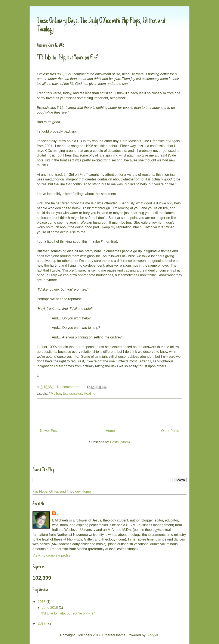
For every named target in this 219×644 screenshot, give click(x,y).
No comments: (69, 387)
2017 (42, 623)
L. (58, 514)
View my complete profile (52, 555)
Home (110, 431)
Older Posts (170, 431)
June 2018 (50, 608)
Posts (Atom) (120, 442)
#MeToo (55, 394)
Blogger (152, 635)
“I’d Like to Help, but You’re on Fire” (67, 58)
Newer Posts (50, 431)
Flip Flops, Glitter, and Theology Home (62, 491)
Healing (90, 394)
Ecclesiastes (72, 394)
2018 (42, 602)
